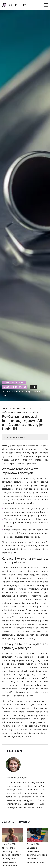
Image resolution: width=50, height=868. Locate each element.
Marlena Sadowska (15, 383)
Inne (33, 387)
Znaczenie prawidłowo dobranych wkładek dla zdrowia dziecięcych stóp (37, 855)
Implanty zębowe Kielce (34, 492)
